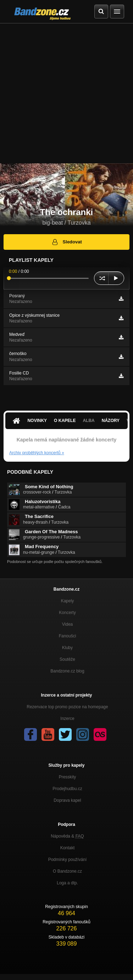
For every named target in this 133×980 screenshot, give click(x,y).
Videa (67, 624)
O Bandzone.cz (67, 871)
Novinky (37, 421)
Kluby (67, 648)
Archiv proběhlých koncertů (37, 453)
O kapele (65, 421)
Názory (111, 421)
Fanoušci (68, 636)
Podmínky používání (68, 860)
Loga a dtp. (67, 883)
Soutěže (67, 659)
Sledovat (66, 242)
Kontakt (68, 848)
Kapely (68, 601)
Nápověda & (67, 836)
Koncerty (67, 613)
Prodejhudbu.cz (67, 789)
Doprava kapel (67, 800)
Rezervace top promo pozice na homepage (67, 707)
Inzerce (67, 719)
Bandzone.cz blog (67, 671)
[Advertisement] (66, 93)
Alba (88, 421)
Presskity (68, 777)
